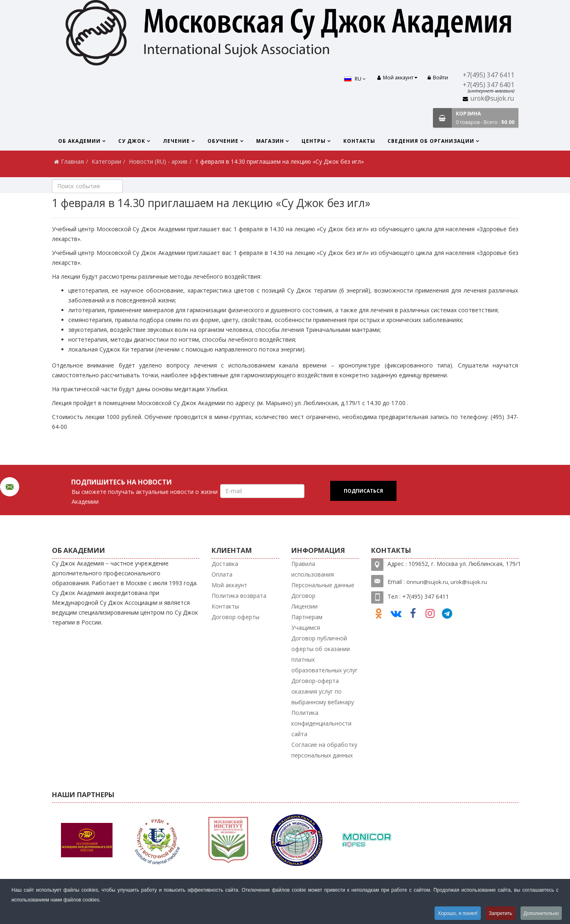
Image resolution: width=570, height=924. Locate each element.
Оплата (222, 574)
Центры (314, 141)
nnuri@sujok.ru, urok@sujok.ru (448, 582)
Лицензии (304, 606)
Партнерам (307, 617)
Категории (106, 161)
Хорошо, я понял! (456, 913)
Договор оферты (235, 617)
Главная (72, 161)
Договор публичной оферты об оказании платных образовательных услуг (324, 654)
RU (354, 79)
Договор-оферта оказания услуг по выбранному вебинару (323, 691)
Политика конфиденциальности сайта (321, 723)
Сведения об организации (431, 141)
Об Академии (79, 141)
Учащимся (306, 628)
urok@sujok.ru (492, 98)
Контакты (359, 141)
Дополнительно (541, 913)
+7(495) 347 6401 (489, 85)
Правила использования (313, 569)
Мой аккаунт (229, 585)
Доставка (225, 564)
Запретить (499, 913)
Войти (438, 78)
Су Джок (132, 141)
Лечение (176, 141)
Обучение (223, 141)
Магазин (270, 141)
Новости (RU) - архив (158, 161)
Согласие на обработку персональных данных (324, 750)
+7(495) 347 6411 (489, 75)
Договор (303, 596)
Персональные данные (323, 585)
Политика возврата (239, 596)
